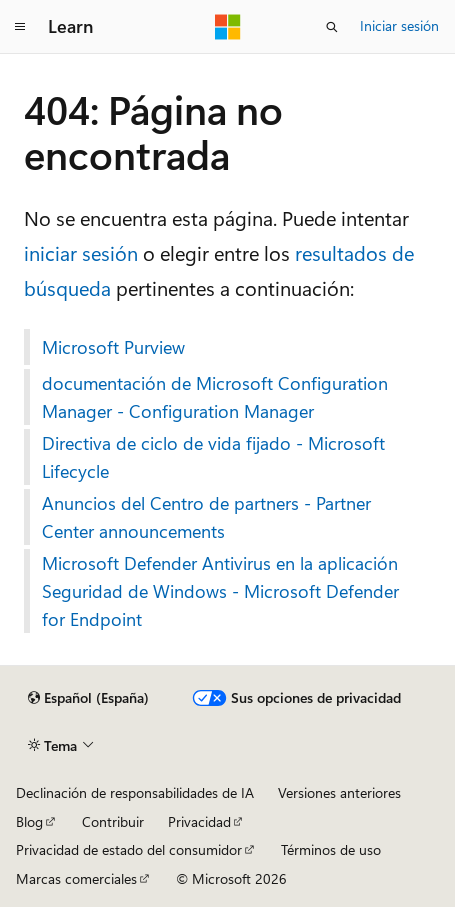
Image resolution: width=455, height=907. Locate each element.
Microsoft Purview (113, 347)
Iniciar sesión (399, 25)
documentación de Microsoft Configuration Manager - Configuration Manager (215, 397)
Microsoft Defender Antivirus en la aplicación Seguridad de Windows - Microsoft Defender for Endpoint (220, 591)
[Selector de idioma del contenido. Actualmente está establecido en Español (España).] (88, 698)
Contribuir (113, 821)
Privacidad (199, 821)
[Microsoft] (228, 27)
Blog (29, 821)
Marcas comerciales (76, 878)
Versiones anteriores (339, 792)
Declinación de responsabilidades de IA (135, 792)
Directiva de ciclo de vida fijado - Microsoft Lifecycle (213, 457)
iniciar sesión (81, 252)
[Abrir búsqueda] (332, 27)
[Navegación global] (20, 27)
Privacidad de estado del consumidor (129, 849)
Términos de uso (331, 849)
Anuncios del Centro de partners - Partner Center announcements (206, 517)
